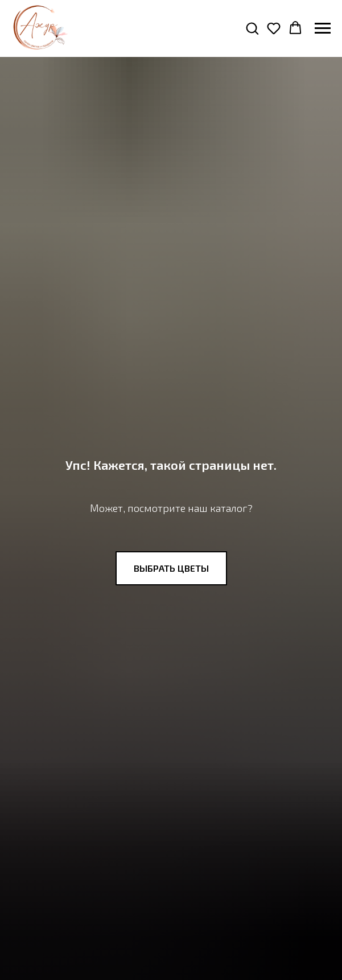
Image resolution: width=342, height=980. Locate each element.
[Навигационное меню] (323, 28)
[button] (252, 28)
